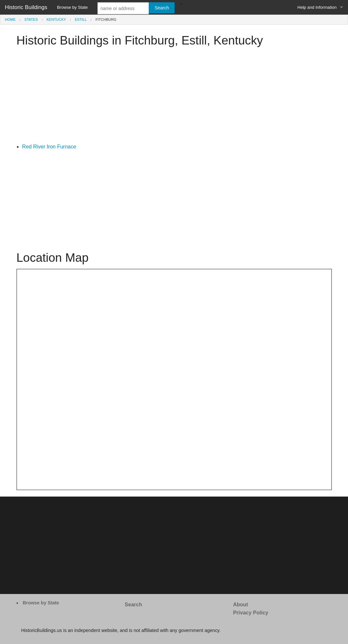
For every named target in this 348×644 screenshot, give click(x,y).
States (31, 19)
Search (133, 605)
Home (10, 19)
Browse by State (72, 7)
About (240, 605)
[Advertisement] (174, 97)
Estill (81, 19)
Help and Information (317, 7)
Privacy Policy (251, 613)
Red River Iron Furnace (49, 147)
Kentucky (56, 19)
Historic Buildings (26, 7)
